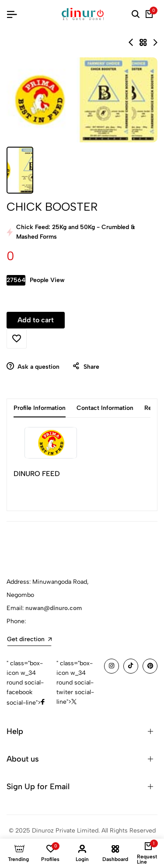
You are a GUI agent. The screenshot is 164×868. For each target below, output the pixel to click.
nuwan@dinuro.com (54, 608)
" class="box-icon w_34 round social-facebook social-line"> (26, 683)
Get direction (29, 639)
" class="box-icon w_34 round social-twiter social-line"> (75, 683)
